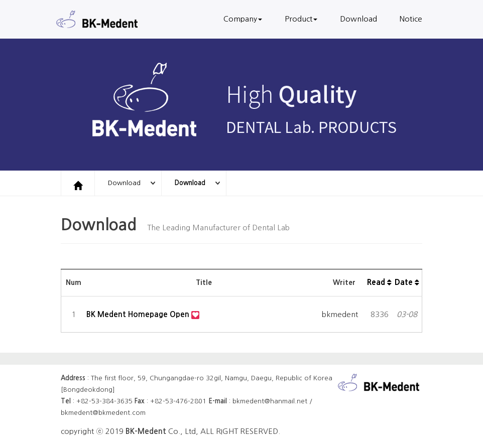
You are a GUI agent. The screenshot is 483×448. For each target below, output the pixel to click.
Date (407, 282)
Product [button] (301, 19)
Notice (411, 19)
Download (358, 19)
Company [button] (243, 19)
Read (379, 282)
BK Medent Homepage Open (139, 314)
